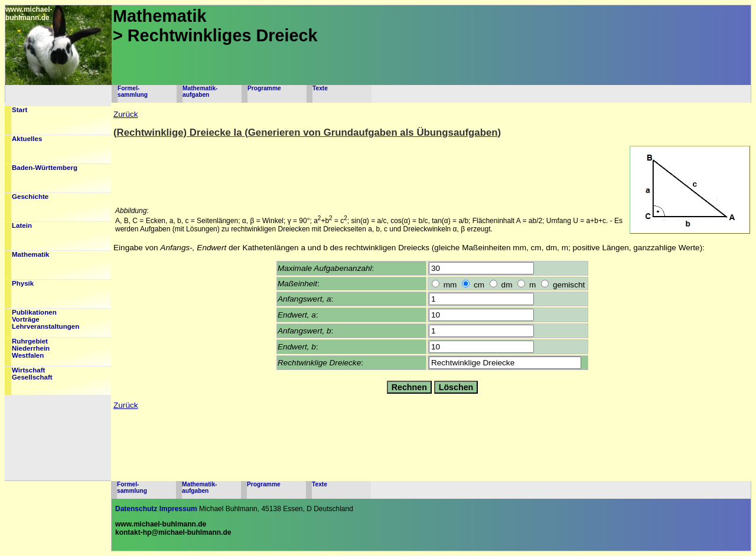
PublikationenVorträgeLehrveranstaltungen (45, 319)
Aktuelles (27, 139)
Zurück (126, 114)
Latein (22, 225)
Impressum (178, 509)
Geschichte (30, 197)
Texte (320, 88)
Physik (23, 283)
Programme (264, 88)
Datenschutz (136, 509)
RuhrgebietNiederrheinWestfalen (31, 348)
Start (19, 110)
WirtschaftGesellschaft (32, 374)
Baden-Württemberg (45, 168)
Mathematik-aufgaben (200, 91)
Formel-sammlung (133, 91)
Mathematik (31, 254)
